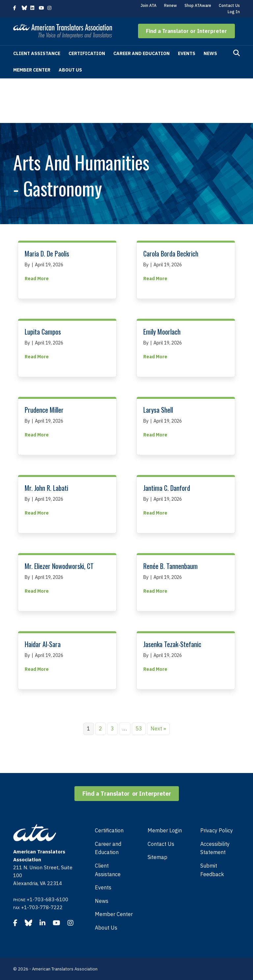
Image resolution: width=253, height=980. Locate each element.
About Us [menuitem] (106, 928)
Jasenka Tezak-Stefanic (172, 644)
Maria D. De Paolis (47, 253)
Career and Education (141, 53)
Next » (158, 728)
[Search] (237, 53)
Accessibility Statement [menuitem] (215, 848)
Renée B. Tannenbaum (170, 566)
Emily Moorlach (162, 332)
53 (139, 728)
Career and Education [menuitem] (108, 848)
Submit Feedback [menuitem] (212, 870)
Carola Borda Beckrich (171, 253)
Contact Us (229, 5)
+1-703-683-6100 (47, 899)
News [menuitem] (102, 901)
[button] (186, 31)
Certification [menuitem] (109, 830)
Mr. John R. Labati (46, 488)
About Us (70, 70)
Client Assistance (37, 53)
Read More (37, 278)
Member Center (32, 70)
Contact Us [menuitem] (161, 844)
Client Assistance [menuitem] (108, 870)
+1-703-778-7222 (42, 907)
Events (187, 53)
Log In (234, 12)
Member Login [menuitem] (165, 830)
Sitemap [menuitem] (157, 857)
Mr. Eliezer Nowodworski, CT (59, 566)
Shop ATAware (198, 5)
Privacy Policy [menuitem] (217, 830)
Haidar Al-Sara (43, 644)
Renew (170, 5)
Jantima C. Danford (167, 488)
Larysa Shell (158, 410)
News (210, 53)
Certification (87, 53)
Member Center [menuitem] (114, 914)
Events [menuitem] (103, 887)
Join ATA (149, 5)
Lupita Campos (43, 332)
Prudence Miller (44, 410)
